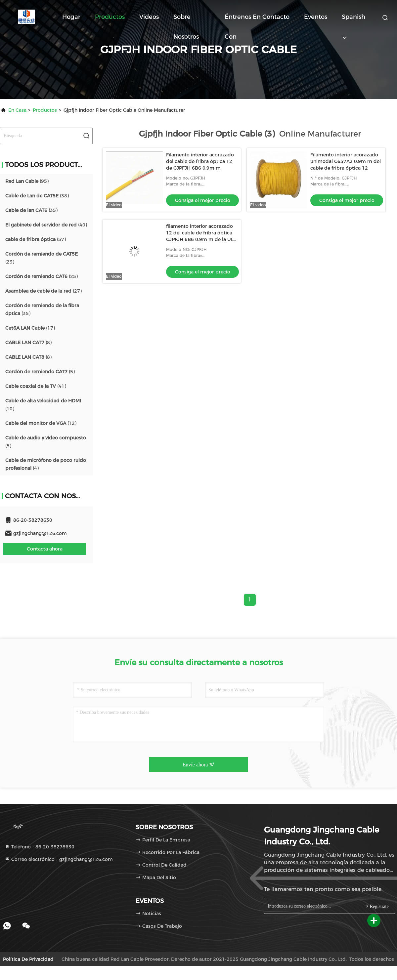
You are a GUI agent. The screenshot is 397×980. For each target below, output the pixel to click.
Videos (149, 17)
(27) (44, 291)
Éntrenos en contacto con (257, 20)
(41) (36, 386)
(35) (31, 210)
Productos (110, 17)
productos (45, 110)
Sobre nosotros (186, 20)
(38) (37, 196)
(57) (36, 239)
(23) (42, 258)
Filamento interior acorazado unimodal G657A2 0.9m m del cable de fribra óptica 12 (346, 161)
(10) (43, 405)
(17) (30, 328)
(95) (27, 181)
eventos (316, 17)
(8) (28, 343)
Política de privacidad (28, 959)
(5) (40, 372)
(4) (46, 464)
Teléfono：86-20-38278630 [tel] (40, 847)
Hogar (71, 17)
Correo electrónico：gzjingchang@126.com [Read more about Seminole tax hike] (59, 859)
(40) (46, 225)
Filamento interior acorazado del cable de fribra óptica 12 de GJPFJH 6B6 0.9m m (200, 161)
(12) (41, 423)
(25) (42, 276)
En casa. (18, 110)
